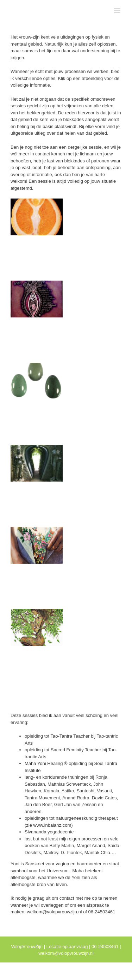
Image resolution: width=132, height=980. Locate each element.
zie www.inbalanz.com (49, 825)
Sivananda (35, 832)
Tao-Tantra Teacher (70, 736)
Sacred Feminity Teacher (77, 750)
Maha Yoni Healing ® (46, 763)
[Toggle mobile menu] (118, 11)
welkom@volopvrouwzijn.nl (54, 912)
